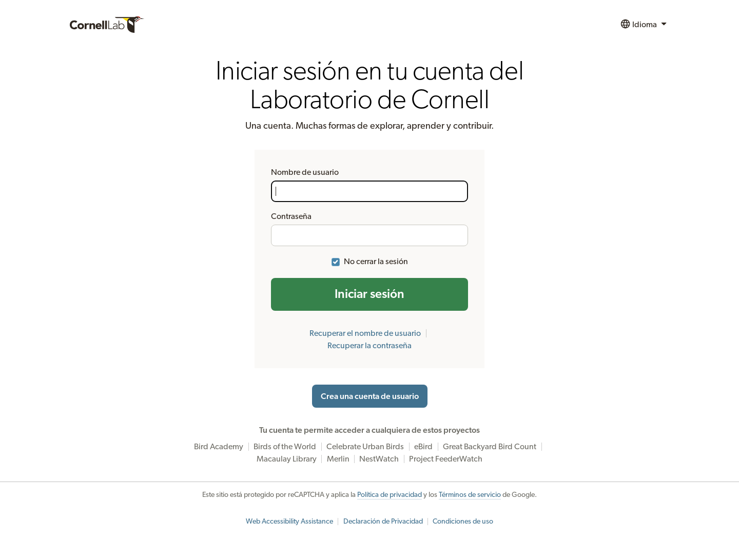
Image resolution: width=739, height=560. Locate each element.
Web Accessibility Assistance (289, 522)
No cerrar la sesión (376, 262)
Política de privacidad (390, 495)
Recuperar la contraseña (369, 346)
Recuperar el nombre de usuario (365, 333)
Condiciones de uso (463, 522)
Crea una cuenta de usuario (370, 396)
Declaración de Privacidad (383, 522)
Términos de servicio (470, 495)
